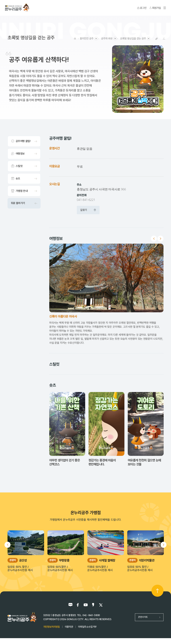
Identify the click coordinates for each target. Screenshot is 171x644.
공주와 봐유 (107, 39)
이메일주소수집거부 (87, 627)
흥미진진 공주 (87, 39)
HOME (75, 38)
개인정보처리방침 (52, 627)
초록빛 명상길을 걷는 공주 (133, 39)
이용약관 (69, 627)
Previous (154, 239)
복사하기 (156, 39)
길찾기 (88, 210)
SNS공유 (164, 39)
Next (160, 239)
